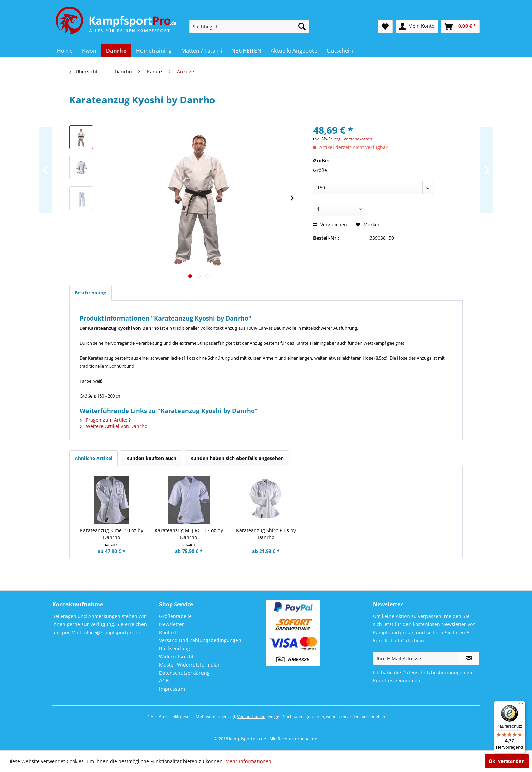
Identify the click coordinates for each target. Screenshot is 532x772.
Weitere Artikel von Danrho (113, 426)
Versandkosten (251, 717)
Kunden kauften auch (151, 458)
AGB (164, 681)
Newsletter (172, 624)
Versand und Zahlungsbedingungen (200, 640)
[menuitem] (249, 26)
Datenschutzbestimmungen (434, 672)
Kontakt (168, 632)
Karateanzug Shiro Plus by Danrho (266, 534)
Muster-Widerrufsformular (189, 665)
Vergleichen (330, 224)
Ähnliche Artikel (93, 458)
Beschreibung (90, 293)
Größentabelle (175, 616)
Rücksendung (175, 648)
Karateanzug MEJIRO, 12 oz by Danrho (189, 534)
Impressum (172, 689)
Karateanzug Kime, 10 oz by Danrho (112, 534)
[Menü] (521, 705)
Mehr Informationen (248, 761)
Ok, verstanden (507, 761)
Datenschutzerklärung (184, 673)
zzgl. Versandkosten (353, 139)
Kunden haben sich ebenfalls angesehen (237, 458)
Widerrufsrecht (176, 657)
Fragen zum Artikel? (105, 420)
